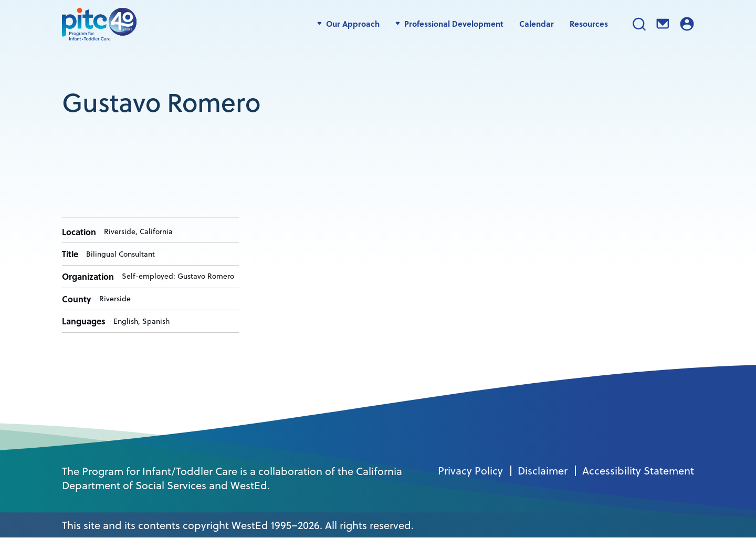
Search (639, 24)
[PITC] (102, 24)
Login (687, 24)
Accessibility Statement (638, 471)
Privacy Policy (470, 471)
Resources (589, 24)
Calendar (537, 24)
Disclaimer (543, 471)
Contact (663, 24)
